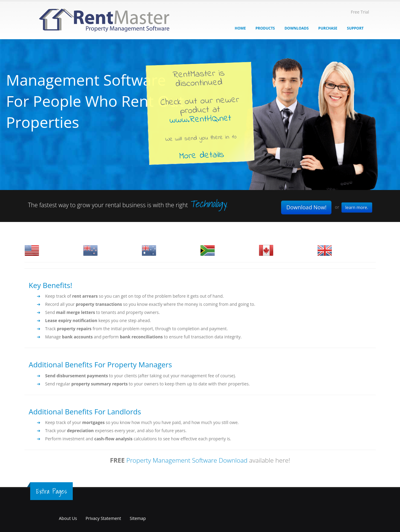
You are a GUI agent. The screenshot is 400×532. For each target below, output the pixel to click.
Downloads (296, 28)
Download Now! (306, 207)
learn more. (357, 207)
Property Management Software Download (187, 460)
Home (240, 28)
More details (202, 155)
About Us (68, 518)
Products (265, 28)
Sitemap (138, 518)
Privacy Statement (104, 518)
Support (355, 28)
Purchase (328, 28)
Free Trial (360, 12)
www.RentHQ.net (200, 120)
